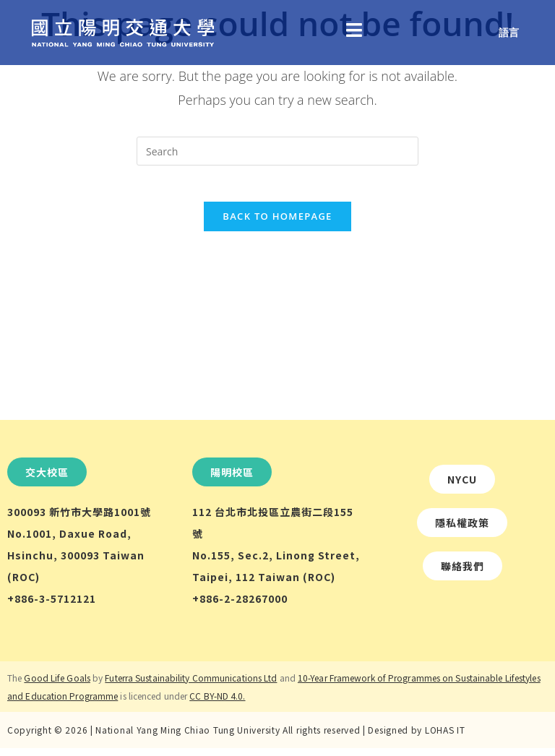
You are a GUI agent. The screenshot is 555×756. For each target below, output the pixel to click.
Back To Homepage (277, 224)
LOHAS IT (445, 738)
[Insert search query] (277, 151)
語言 (509, 32)
